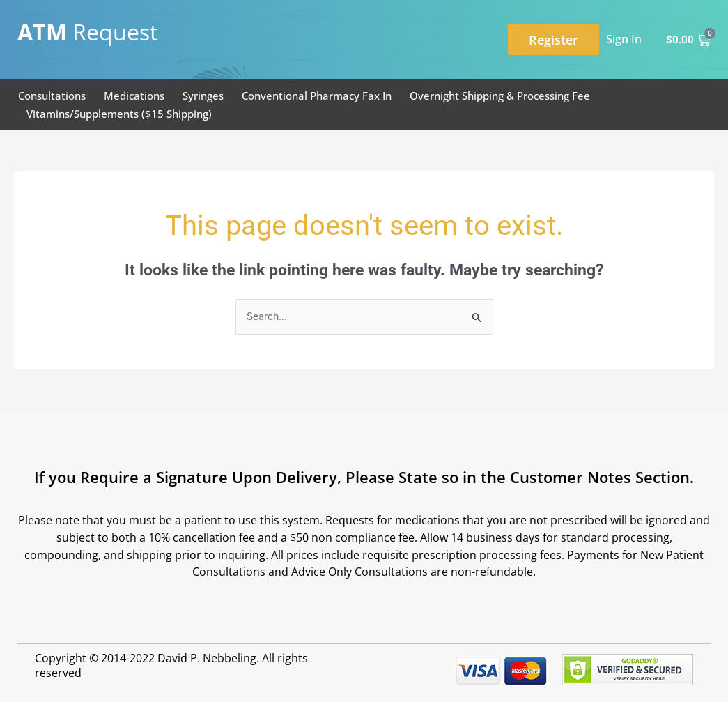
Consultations (52, 96)
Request (87, 32)
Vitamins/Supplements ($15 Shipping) (119, 114)
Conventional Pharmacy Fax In (317, 96)
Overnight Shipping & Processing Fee (500, 96)
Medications (134, 96)
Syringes (203, 96)
